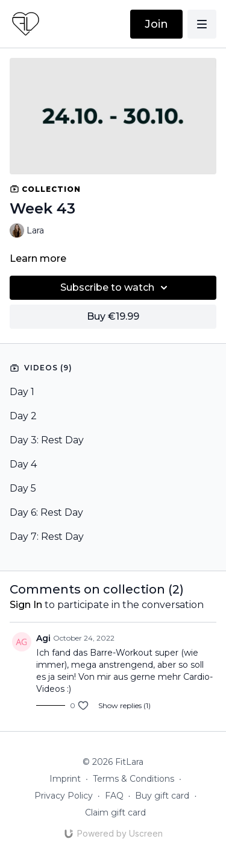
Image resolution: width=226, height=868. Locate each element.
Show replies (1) (124, 705)
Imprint (65, 779)
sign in (26, 605)
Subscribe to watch (116, 288)
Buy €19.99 (113, 316)
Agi (43, 638)
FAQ (114, 796)
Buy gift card (162, 796)
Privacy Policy (64, 796)
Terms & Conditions (133, 779)
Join (156, 24)
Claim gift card (115, 813)
